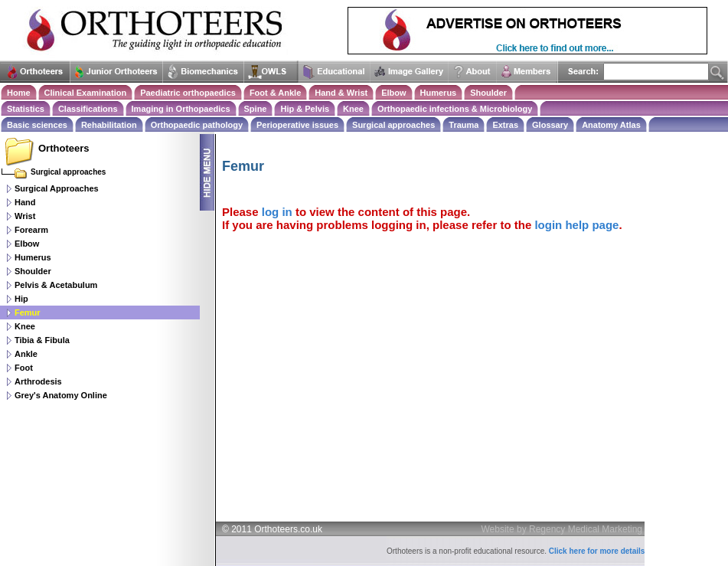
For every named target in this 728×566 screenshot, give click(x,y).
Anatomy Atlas (611, 125)
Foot (24, 368)
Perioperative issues (297, 125)
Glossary (550, 125)
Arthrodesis (38, 381)
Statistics (26, 109)
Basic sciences (37, 125)
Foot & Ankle (275, 93)
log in (277, 212)
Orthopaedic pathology (197, 125)
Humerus (439, 93)
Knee (353, 109)
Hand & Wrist (341, 93)
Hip (21, 299)
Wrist (25, 216)
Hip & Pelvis (305, 109)
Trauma (464, 125)
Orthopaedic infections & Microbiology (455, 109)
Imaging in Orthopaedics (181, 109)
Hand (25, 202)
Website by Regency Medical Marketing (562, 529)
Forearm (31, 230)
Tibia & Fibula (42, 340)
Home (19, 93)
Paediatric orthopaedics (188, 93)
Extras (505, 125)
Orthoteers (64, 148)
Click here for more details (597, 551)
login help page (576, 225)
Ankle (26, 354)
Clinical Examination (86, 93)
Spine (256, 109)
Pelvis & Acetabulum (56, 285)
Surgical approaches (393, 125)
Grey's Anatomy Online (61, 395)
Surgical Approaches (57, 188)
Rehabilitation (109, 125)
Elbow (393, 93)
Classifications (88, 109)
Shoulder (488, 93)
